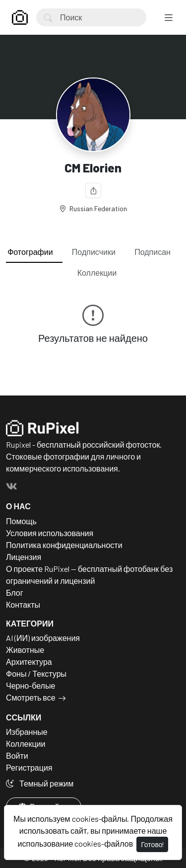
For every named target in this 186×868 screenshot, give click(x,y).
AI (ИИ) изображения (43, 638)
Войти (17, 755)
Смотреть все (31, 697)
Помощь (21, 521)
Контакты (23, 604)
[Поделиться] (93, 191)
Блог (15, 592)
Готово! (152, 844)
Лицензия (24, 557)
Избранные (27, 732)
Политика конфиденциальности (64, 545)
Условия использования (50, 533)
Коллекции (97, 273)
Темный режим (40, 783)
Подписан (153, 252)
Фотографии (30, 252)
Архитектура (29, 662)
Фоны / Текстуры (36, 673)
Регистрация (29, 767)
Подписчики (94, 252)
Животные (25, 650)
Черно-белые (31, 685)
